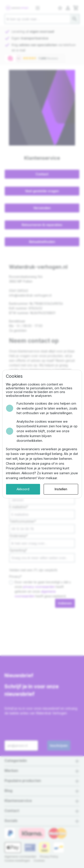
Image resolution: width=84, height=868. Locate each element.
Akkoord (23, 489)
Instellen (61, 489)
